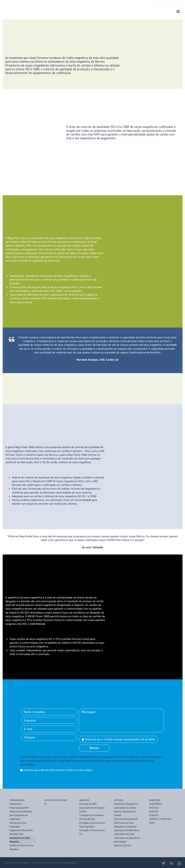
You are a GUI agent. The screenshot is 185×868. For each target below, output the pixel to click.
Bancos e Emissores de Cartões (125, 813)
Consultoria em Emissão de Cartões (92, 810)
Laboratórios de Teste (124, 834)
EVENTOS (154, 812)
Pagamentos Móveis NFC (21, 830)
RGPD (152, 823)
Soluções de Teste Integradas (18, 825)
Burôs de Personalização (126, 819)
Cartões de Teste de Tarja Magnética (21, 847)
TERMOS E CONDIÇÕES (160, 819)
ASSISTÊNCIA (156, 804)
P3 (46, 804)
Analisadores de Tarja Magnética (20, 840)
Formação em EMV (88, 804)
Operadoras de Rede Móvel (127, 830)
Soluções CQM (16, 834)
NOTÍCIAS (154, 808)
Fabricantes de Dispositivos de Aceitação (127, 840)
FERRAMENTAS (17, 800)
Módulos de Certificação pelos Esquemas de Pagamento (21, 815)
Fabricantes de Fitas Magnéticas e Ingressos (125, 825)
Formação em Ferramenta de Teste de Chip (91, 817)
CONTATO (154, 815)
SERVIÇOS (84, 800)
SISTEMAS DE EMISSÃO (56, 800)
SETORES (119, 800)
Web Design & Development (45, 863)
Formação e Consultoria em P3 (92, 832)
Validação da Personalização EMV (19, 806)
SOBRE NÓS (155, 800)
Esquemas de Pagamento (126, 804)
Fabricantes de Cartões (125, 808)
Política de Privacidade (57, 761)
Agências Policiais (123, 845)
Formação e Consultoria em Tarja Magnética (92, 825)
